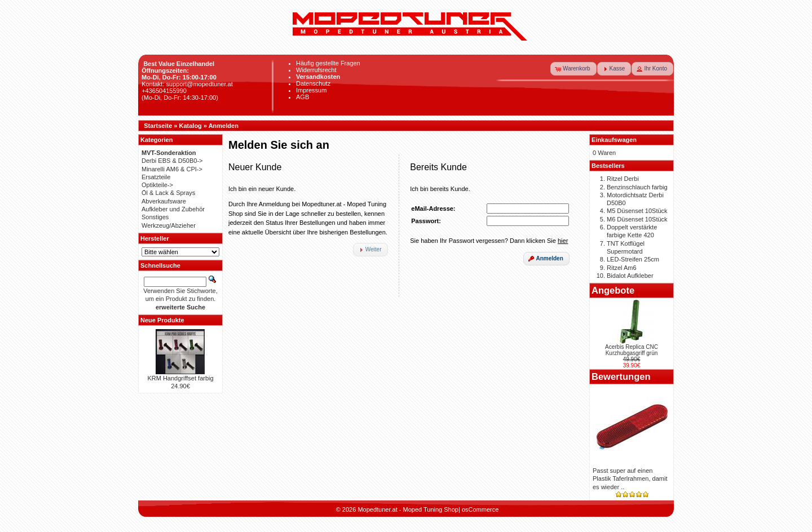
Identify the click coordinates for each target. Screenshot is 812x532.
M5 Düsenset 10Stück (637, 211)
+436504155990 (164, 91)
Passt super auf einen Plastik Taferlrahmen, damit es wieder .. (630, 479)
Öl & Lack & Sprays (168, 193)
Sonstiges (155, 217)
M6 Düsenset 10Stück (637, 219)
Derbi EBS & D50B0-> (172, 161)
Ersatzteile (156, 177)
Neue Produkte (162, 320)
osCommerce (480, 509)
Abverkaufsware (164, 201)
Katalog (191, 126)
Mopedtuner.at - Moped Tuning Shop (408, 509)
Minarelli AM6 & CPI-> (172, 169)
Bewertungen (621, 376)
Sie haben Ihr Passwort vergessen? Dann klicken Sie (489, 241)
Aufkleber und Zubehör (173, 209)
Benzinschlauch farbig (637, 187)
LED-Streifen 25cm (633, 259)
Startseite (158, 126)
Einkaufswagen (614, 140)
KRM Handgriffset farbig (180, 378)
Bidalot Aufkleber (630, 276)
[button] (573, 69)
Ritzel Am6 (622, 268)
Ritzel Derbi (623, 179)
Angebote (613, 290)
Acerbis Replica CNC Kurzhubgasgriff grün (632, 350)
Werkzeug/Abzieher (169, 225)
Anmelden (224, 126)
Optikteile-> (157, 185)
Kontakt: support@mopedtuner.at (187, 84)
